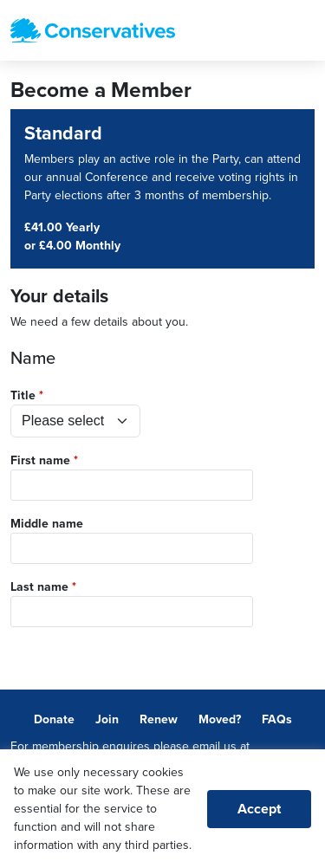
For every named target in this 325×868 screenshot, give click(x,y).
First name (40, 460)
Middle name (47, 524)
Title (23, 395)
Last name (39, 587)
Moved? (220, 719)
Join (107, 719)
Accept (259, 809)
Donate (54, 719)
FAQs (277, 719)
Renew (159, 719)
